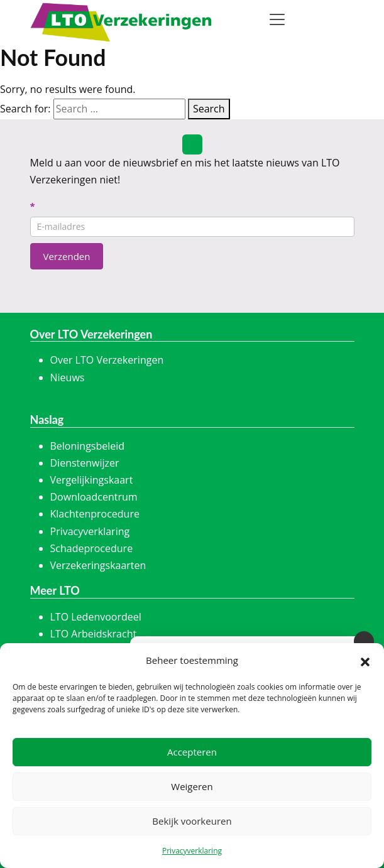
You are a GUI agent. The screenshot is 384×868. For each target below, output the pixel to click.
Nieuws (68, 377)
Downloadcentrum (94, 497)
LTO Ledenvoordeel (96, 617)
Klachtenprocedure (95, 514)
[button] (365, 661)
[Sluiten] (364, 641)
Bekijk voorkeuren (192, 821)
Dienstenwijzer (85, 463)
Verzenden (67, 256)
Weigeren (192, 786)
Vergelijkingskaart (92, 480)
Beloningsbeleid (88, 446)
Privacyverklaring (192, 851)
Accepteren (192, 752)
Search (209, 109)
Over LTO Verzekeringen (107, 360)
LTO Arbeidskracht (94, 634)
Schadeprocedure (92, 548)
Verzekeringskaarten (98, 565)
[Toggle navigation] (277, 19)
